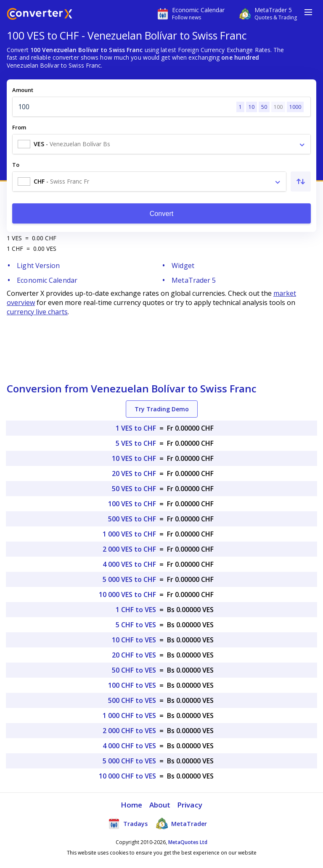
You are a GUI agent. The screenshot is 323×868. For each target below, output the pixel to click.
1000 (295, 107)
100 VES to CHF (132, 504)
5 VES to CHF (136, 443)
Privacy (190, 805)
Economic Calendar (47, 280)
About (160, 805)
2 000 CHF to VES (129, 731)
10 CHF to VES (134, 640)
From (19, 127)
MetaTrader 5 (194, 280)
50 (264, 107)
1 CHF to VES (136, 610)
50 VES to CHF (134, 489)
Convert (162, 214)
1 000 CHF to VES (129, 715)
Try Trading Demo (162, 409)
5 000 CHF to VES (129, 761)
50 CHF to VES (134, 670)
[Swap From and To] (301, 181)
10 (252, 107)
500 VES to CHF (132, 519)
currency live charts (37, 312)
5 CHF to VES (136, 625)
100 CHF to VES (132, 685)
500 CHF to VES (132, 700)
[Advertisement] (161, 346)
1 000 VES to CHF (129, 534)
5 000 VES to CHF (129, 579)
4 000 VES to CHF (129, 564)
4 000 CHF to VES (129, 746)
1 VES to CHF (136, 428)
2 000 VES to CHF (129, 549)
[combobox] (161, 144)
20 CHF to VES (134, 655)
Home (131, 805)
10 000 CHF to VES (127, 776)
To (16, 165)
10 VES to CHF (134, 458)
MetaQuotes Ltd (188, 842)
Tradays (128, 823)
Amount (23, 90)
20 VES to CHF (134, 473)
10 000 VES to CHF (127, 594)
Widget (183, 266)
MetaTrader (181, 823)
